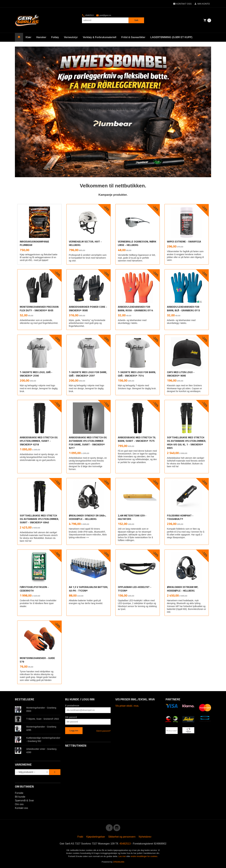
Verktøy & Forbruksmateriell (100, 37)
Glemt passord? (103, 731)
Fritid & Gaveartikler (133, 37)
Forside (19, 793)
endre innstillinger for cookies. (144, 856)
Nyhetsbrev (145, 837)
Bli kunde (20, 797)
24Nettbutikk (119, 862)
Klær (28, 37)
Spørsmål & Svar (24, 800)
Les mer (122, 856)
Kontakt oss (22, 808)
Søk (136, 20)
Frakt (80, 837)
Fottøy (55, 37)
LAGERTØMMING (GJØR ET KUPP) (171, 37)
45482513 (88, 15)
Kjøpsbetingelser (96, 837)
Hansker (41, 37)
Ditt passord (71, 717)
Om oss (19, 804)
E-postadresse (72, 706)
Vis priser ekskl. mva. (127, 706)
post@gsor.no (104, 15)
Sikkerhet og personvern (122, 837)
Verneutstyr (71, 37)
